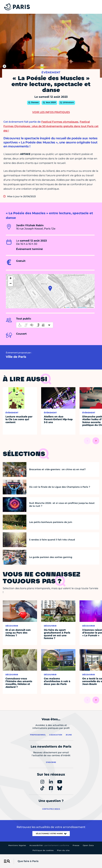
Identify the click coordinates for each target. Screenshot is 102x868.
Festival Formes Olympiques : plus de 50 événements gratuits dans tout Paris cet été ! (51, 126)
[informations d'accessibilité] (35, 325)
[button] (50, 288)
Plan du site (63, 850)
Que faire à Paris (28, 861)
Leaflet (67, 307)
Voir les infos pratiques (51, 112)
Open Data (88, 845)
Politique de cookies (43, 850)
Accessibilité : (49, 845)
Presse (76, 845)
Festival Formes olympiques (60, 122)
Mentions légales (17, 845)
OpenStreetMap (82, 307)
